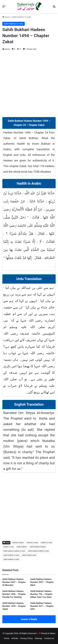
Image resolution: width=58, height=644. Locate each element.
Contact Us (49, 638)
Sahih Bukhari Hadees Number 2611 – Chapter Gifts (42, 606)
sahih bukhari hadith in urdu (38, 551)
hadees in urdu (46, 543)
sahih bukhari (22, 547)
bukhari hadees (18, 543)
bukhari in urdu (32, 543)
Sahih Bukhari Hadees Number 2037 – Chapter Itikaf (42, 582)
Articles (15, 638)
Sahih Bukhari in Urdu (21, 17)
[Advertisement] (29, 83)
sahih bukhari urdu (29, 555)
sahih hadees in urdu (11, 559)
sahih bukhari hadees (38, 547)
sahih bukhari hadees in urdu (14, 551)
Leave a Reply (29, 619)
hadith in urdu (9, 547)
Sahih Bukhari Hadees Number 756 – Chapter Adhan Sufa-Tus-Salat (41, 594)
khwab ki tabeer (48, 633)
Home (6, 17)
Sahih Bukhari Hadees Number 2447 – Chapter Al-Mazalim (14, 582)
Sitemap (39, 638)
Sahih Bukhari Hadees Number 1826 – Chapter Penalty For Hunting (14, 594)
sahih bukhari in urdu (11, 555)
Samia (7, 49)
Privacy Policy (26, 638)
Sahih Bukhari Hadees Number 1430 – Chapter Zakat (14, 606)
